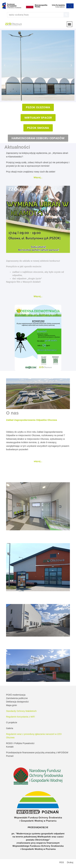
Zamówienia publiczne (17, 698)
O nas (12, 413)
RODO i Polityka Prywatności (20, 743)
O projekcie (12, 722)
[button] (70, 24)
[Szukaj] (66, 15)
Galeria (10, 728)
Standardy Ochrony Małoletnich (21, 711)
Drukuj (70, 862)
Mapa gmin (11, 705)
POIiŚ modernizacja (16, 695)
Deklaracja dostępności (17, 702)
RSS (62, 862)
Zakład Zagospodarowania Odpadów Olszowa (32, 420)
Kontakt (10, 747)
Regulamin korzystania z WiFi (20, 717)
